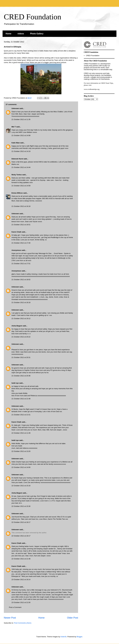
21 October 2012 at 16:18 (21, 206)
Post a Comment (15, 607)
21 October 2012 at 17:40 (21, 243)
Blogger (79, 637)
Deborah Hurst (17, 159)
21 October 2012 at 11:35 (21, 119)
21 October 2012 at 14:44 (21, 167)
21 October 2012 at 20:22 (21, 337)
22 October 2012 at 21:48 (21, 559)
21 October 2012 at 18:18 (21, 302)
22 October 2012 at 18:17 (21, 522)
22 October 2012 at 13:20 (21, 451)
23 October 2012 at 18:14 (21, 580)
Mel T (14, 127)
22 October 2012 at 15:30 (21, 506)
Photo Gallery (37, 34)
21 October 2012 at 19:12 (21, 318)
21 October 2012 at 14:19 (21, 151)
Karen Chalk (16, 232)
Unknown (15, 108)
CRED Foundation (33, 17)
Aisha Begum (17, 326)
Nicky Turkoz (17, 175)
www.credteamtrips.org (92, 89)
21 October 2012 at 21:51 (21, 415)
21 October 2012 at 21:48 (21, 399)
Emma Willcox (17, 193)
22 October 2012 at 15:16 (21, 486)
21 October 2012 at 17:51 (21, 264)
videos (21, 34)
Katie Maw (16, 143)
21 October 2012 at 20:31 (21, 357)
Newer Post (10, 618)
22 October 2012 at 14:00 (21, 467)
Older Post (73, 618)
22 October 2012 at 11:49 (21, 433)
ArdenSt (63, 637)
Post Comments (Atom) (23, 623)
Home (8, 34)
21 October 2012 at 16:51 (21, 225)
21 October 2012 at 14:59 (21, 186)
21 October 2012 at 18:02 (21, 280)
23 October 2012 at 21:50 (21, 602)
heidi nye (15, 383)
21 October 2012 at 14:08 (21, 135)
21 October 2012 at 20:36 (21, 376)
